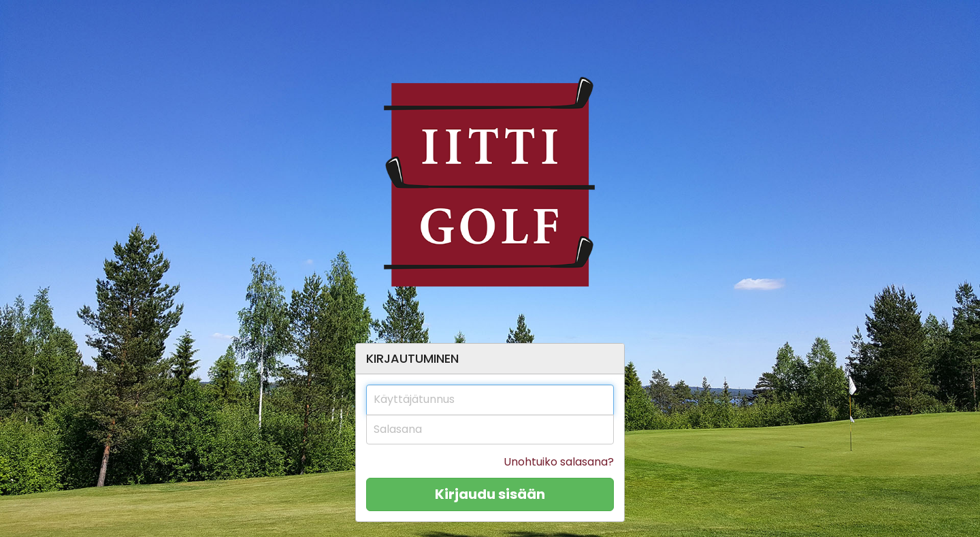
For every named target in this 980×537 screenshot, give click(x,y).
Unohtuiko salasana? (559, 462)
